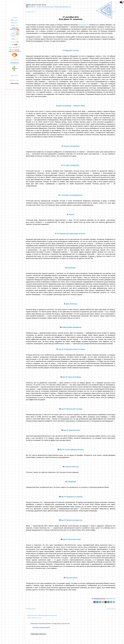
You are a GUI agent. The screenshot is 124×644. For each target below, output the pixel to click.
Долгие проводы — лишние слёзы (71, 106)
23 (15, 35)
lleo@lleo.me (111, 599)
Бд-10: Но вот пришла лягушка (72, 449)
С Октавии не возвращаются (71, 195)
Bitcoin (12, 50)
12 (19, 32)
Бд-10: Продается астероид (72, 497)
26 (19, 35)
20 (11, 35)
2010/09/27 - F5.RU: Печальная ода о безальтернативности (49, 7)
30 (15, 36)
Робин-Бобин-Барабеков (72, 327)
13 (11, 33)
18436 (18, 42)
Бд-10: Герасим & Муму (72, 377)
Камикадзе (71, 268)
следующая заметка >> (111, 12)
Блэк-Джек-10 (83, 25)
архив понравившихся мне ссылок (35, 618)
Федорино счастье (71, 50)
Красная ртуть (72, 578)
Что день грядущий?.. (71, 165)
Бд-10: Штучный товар (72, 539)
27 (11, 36)
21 (12, 35)
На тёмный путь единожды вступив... (71, 234)
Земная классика (72, 467)
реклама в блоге (15, 25)
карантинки (16, 75)
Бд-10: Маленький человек (72, 409)
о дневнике (15, 23)
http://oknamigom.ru (15, 64)
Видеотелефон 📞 (15, 47)
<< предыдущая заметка (30, 12)
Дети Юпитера (71, 304)
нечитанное (15, 18)
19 (19, 33)
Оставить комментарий (41, 627)
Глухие (71, 214)
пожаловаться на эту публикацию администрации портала (42, 615)
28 (12, 36)
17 (16, 33)
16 (15, 33)
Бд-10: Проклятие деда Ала (72, 520)
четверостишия (16, 80)
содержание (15, 20)
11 (17, 32)
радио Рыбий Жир (15, 60)
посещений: (13, 42)
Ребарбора (72, 482)
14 (12, 33)
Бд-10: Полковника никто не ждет (72, 349)
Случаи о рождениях (71, 146)
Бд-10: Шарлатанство (72, 430)
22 (13, 35)
